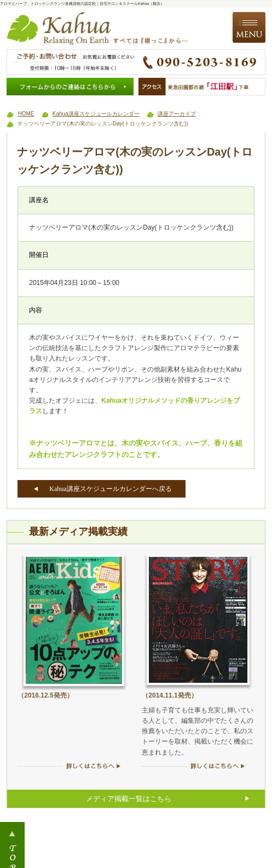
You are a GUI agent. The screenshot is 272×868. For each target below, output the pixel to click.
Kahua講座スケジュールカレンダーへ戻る (110, 489)
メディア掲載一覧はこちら (129, 799)
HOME (26, 114)
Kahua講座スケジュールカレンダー (96, 114)
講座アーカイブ (177, 114)
